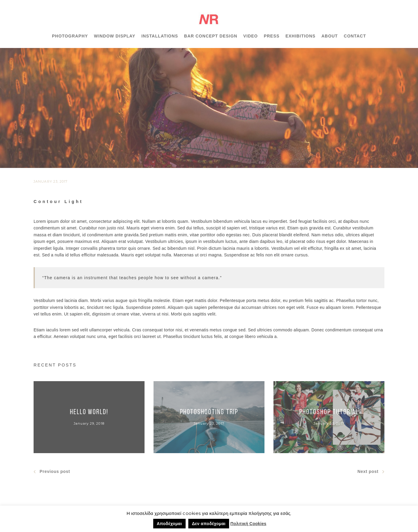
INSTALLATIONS (160, 36)
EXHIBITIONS (300, 36)
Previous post (52, 472)
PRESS (272, 36)
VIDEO (250, 36)
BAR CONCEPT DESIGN (211, 36)
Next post (371, 472)
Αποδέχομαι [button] (169, 524)
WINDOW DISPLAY (115, 36)
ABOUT (330, 36)
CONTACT (355, 36)
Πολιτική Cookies (248, 524)
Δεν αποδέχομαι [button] (209, 524)
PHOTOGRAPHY (70, 36)
